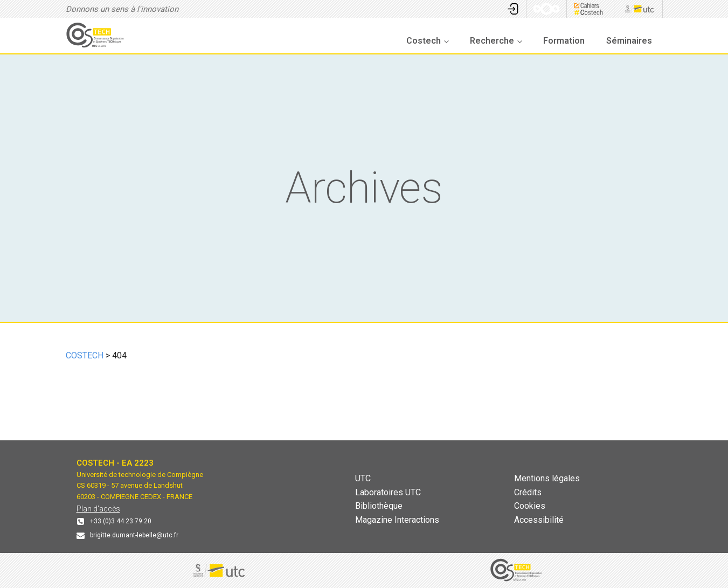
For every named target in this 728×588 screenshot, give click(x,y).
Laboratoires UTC (388, 492)
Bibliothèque (379, 506)
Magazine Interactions (397, 520)
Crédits (528, 492)
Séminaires (629, 41)
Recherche (492, 41)
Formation (564, 41)
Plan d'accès (98, 509)
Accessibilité (539, 520)
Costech (424, 41)
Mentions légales (547, 478)
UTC (363, 478)
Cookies (530, 506)
